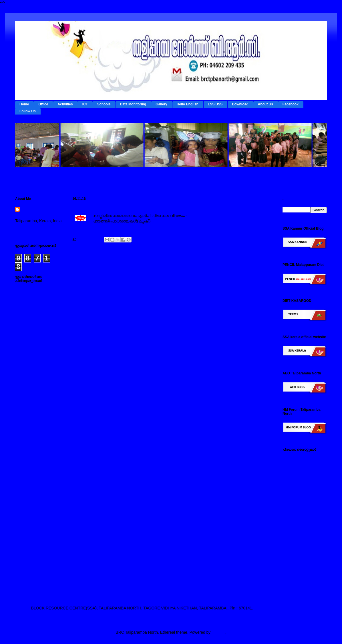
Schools (104, 104)
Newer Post (87, 268)
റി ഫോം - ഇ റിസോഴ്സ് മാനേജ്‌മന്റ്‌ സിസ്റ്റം (302, 483)
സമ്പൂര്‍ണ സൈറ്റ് (300, 547)
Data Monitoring (133, 104)
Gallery (161, 104)
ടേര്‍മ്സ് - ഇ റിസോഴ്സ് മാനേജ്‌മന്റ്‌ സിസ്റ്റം (302, 469)
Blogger (218, 632)
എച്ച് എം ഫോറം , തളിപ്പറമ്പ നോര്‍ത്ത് (301, 559)
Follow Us (28, 111)
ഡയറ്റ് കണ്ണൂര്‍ (296, 494)
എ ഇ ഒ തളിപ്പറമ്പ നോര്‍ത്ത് (299, 581)
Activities (65, 104)
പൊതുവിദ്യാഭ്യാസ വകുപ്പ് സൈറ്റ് (303, 528)
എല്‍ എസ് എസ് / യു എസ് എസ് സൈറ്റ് (303, 514)
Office (43, 104)
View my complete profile (37, 228)
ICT (85, 104)
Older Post (259, 268)
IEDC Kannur (294, 458)
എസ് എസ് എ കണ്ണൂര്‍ (303, 570)
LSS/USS (215, 104)
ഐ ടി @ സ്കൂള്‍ (297, 503)
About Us (265, 104)
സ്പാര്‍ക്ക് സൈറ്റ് (299, 539)
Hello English (188, 104)
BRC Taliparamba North (37, 212)
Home (24, 104)
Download (240, 104)
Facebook (291, 104)
